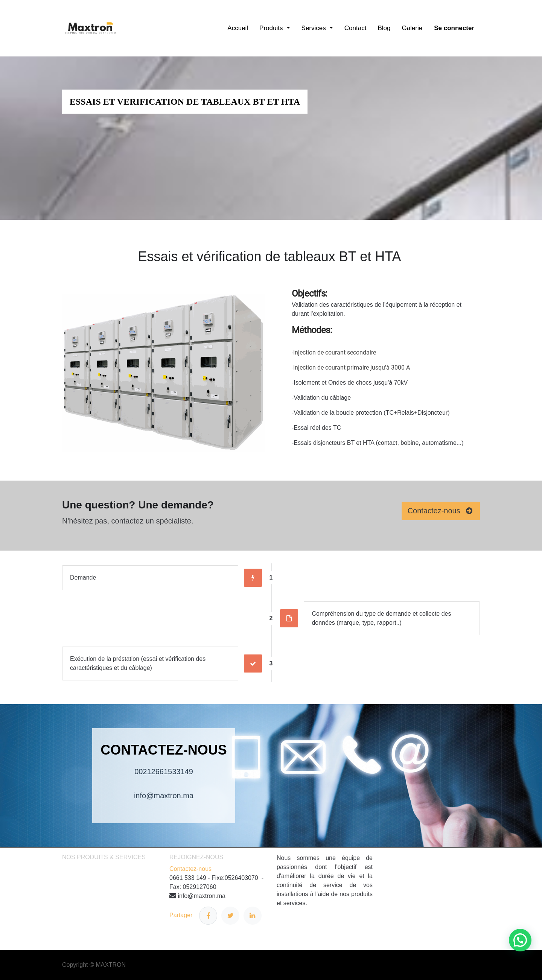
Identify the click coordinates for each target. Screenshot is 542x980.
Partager (193, 916)
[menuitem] (238, 28)
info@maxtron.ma (164, 796)
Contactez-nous (190, 869)
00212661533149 (164, 772)
